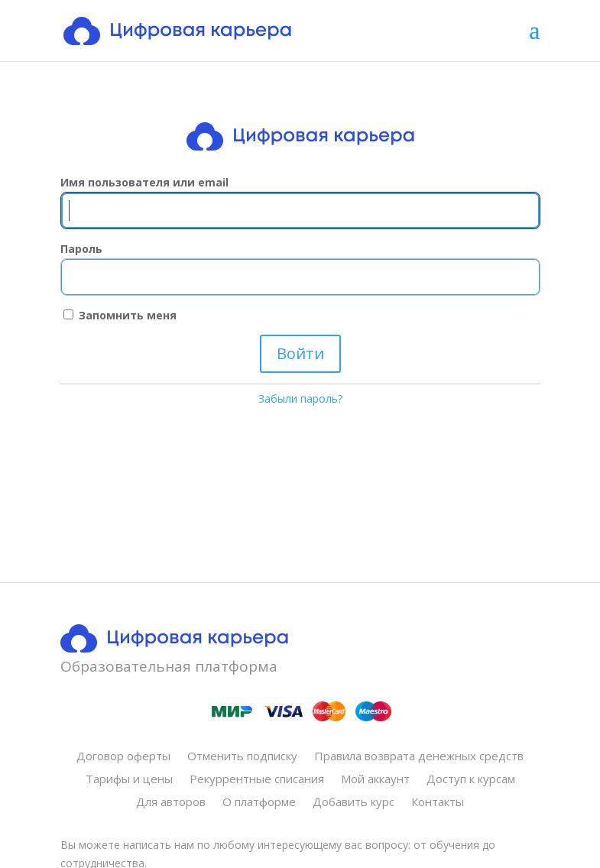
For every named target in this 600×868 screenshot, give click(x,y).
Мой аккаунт (375, 780)
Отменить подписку (242, 757)
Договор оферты (123, 757)
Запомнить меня (120, 315)
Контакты (438, 803)
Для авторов (171, 803)
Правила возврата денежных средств (419, 757)
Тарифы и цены (129, 780)
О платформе (259, 803)
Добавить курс (354, 803)
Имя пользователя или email (144, 182)
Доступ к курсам (471, 780)
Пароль (81, 249)
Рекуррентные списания (257, 780)
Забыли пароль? (300, 398)
